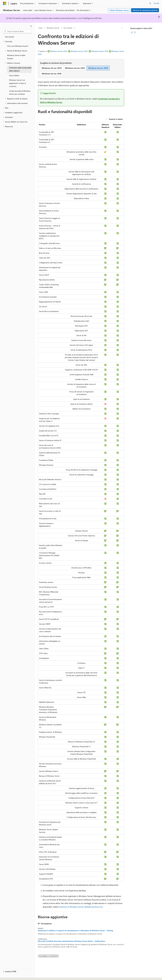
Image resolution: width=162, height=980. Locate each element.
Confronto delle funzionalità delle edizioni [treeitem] (20, 69)
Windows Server (53, 28)
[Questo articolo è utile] (132, 32)
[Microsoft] (5, 3)
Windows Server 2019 (100, 51)
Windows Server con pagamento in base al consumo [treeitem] (17, 83)
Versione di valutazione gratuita (145, 10)
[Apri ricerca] (150, 3)
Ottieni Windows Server (119, 10)
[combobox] (17, 31)
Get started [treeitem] (9, 37)
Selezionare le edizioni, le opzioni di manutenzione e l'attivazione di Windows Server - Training (75, 931)
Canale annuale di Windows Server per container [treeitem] (20, 92)
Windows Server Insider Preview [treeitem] (16, 57)
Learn (40, 28)
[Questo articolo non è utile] (135, 32)
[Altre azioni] (122, 28)
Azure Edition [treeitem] (14, 75)
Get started (68, 28)
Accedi (156, 3)
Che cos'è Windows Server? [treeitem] (18, 46)
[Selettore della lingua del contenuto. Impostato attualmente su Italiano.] (9, 976)
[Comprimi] (31, 26)
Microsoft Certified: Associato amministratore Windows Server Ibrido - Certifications (71, 941)
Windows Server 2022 (79, 51)
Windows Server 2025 (59, 51)
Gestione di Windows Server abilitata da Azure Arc (81, 907)
